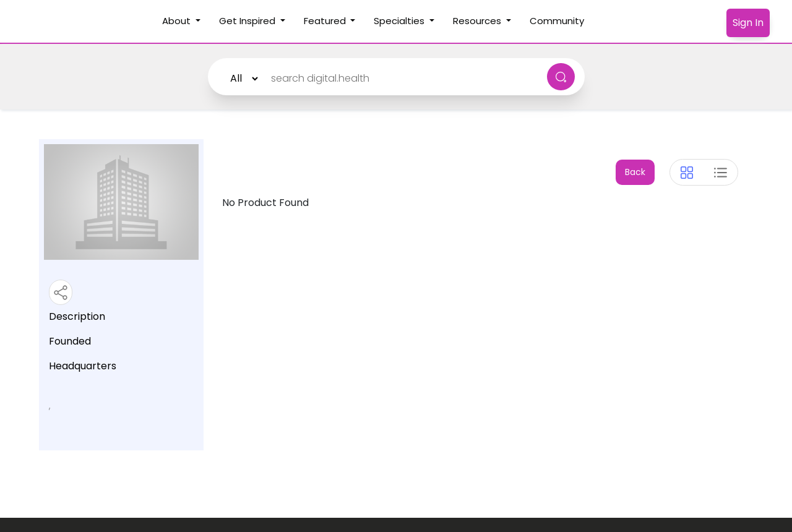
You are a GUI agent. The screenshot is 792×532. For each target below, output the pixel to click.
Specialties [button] (400, 21)
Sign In (748, 23)
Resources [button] (478, 21)
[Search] (398, 79)
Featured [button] (326, 21)
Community (562, 20)
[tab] (687, 173)
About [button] (178, 21)
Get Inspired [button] (248, 21)
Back (635, 172)
